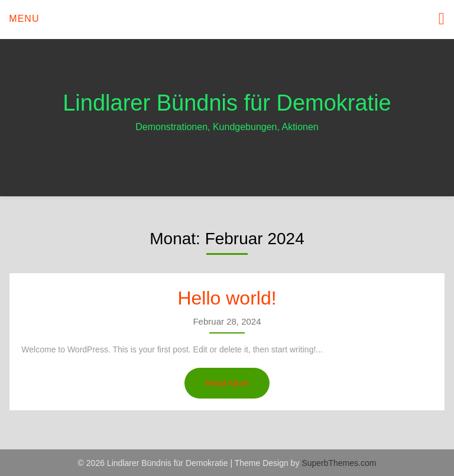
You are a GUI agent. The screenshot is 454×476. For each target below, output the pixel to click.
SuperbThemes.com (339, 463)
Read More (227, 383)
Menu (24, 19)
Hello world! (227, 298)
